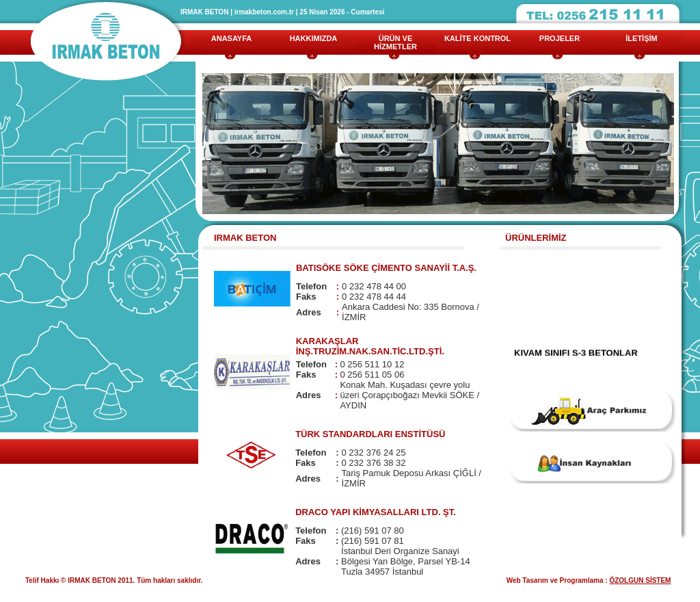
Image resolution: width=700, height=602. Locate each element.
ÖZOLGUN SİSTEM (640, 580)
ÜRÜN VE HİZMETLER (395, 42)
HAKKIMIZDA (314, 38)
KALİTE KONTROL (477, 38)
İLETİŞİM (641, 38)
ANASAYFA (232, 38)
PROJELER (560, 38)
